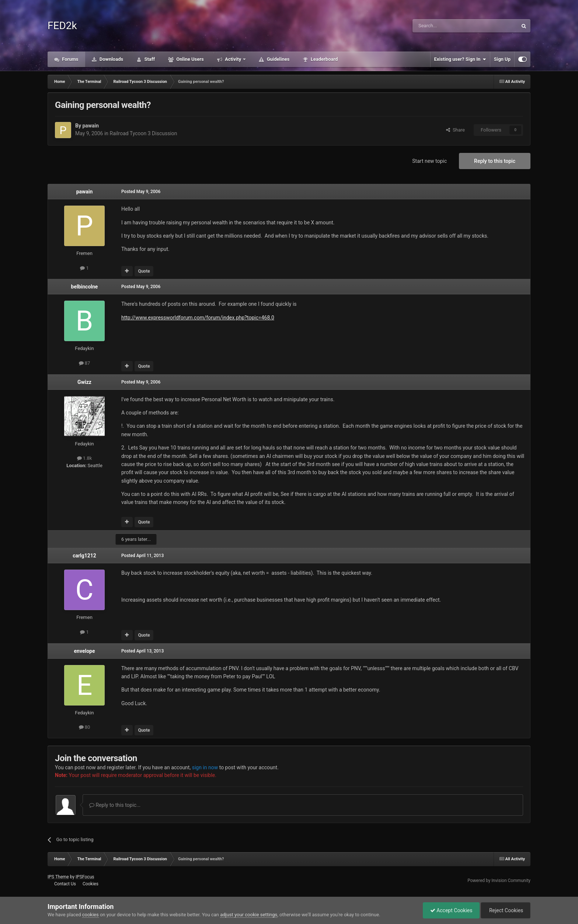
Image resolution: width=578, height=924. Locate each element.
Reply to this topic (495, 161)
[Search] (448, 26)
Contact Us (65, 884)
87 (85, 363)
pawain (90, 126)
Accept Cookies (450, 910)
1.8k (85, 458)
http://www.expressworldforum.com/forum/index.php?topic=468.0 (198, 318)
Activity (233, 59)
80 (85, 727)
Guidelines (277, 59)
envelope (84, 651)
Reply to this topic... (115, 805)
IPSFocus (85, 877)
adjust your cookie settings (249, 915)
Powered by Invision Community (499, 881)
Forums (70, 59)
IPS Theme (58, 877)
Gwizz (84, 382)
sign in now (205, 767)
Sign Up (502, 59)
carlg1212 (84, 556)
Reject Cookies (505, 910)
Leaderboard (323, 59)
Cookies (90, 884)
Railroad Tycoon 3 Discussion (144, 133)
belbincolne (85, 287)
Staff (149, 59)
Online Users (189, 59)
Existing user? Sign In (460, 59)
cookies (90, 915)
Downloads (111, 59)
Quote (144, 271)
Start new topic (429, 161)
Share (455, 130)
